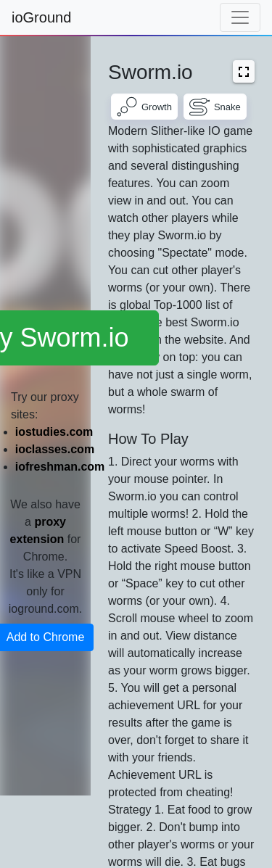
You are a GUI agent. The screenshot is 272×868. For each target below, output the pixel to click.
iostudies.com (54, 432)
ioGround (41, 17)
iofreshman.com (60, 467)
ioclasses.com (55, 449)
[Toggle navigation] (240, 17)
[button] (244, 71)
